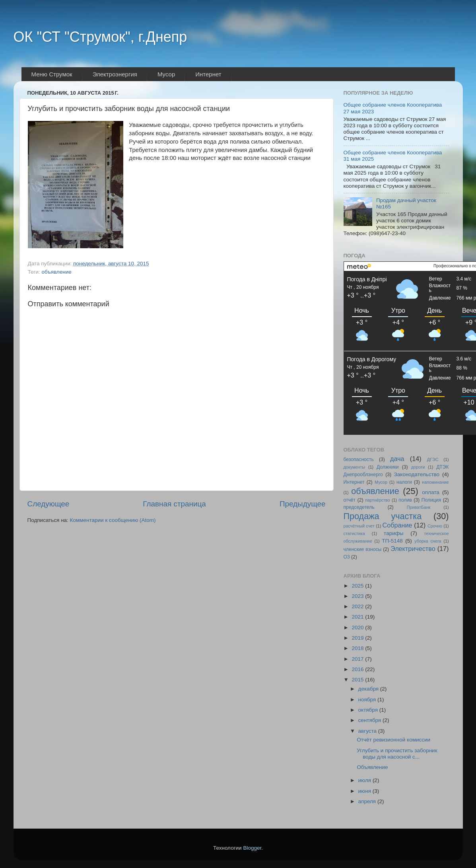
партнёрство (378, 500)
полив (405, 500)
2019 (358, 638)
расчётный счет (359, 526)
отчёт (350, 500)
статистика (354, 533)
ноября (368, 700)
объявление (56, 272)
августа (368, 731)
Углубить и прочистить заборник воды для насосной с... (397, 754)
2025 (358, 586)
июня (365, 791)
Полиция (431, 500)
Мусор (381, 482)
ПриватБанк (419, 507)
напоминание (435, 482)
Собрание (397, 525)
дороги (418, 467)
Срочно (435, 526)
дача (397, 459)
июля (365, 780)
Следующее (49, 504)
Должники (388, 467)
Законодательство (417, 474)
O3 (347, 557)
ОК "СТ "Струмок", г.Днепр (100, 37)
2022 (358, 606)
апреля (368, 801)
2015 (358, 680)
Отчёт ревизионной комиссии (393, 740)
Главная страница (174, 504)
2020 (358, 628)
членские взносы (363, 549)
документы (355, 467)
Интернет (354, 482)
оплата (430, 492)
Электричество (413, 549)
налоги (404, 482)
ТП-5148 (392, 541)
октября (369, 710)
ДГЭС (433, 459)
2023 (358, 596)
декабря (369, 689)
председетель (359, 507)
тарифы (393, 533)
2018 (358, 648)
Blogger (252, 848)
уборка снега (428, 541)
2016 (358, 669)
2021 (358, 617)
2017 (358, 659)
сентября (370, 720)
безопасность (359, 459)
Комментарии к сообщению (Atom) (113, 520)
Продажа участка (383, 516)
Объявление (372, 767)
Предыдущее (303, 504)
